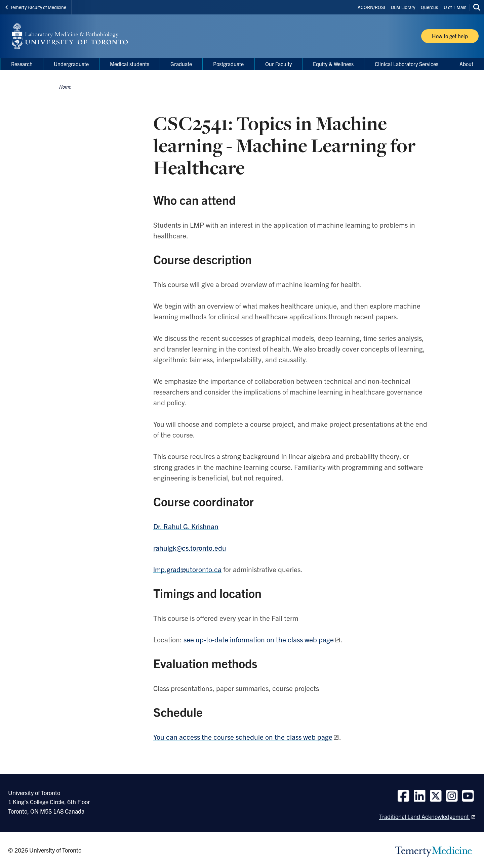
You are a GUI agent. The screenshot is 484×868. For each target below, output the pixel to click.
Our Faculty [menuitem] (278, 64)
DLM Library (403, 7)
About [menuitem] (466, 64)
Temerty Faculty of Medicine (36, 7)
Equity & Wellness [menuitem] (333, 64)
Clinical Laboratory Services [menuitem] (407, 64)
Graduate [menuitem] (181, 64)
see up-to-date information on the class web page (259, 639)
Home (65, 87)
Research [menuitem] (22, 64)
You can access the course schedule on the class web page (243, 737)
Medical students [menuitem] (130, 64)
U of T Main (455, 7)
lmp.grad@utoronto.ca (187, 569)
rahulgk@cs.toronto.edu (190, 548)
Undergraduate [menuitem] (71, 64)
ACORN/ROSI (371, 7)
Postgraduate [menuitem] (228, 64)
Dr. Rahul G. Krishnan (186, 526)
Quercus (429, 7)
